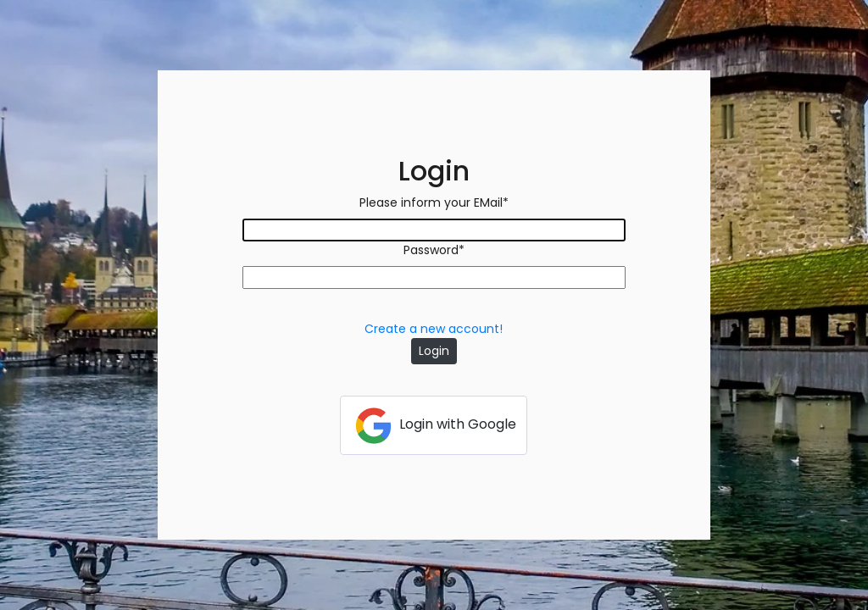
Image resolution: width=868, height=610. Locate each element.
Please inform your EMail (434, 202)
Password (434, 250)
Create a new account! (434, 329)
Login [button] (434, 351)
